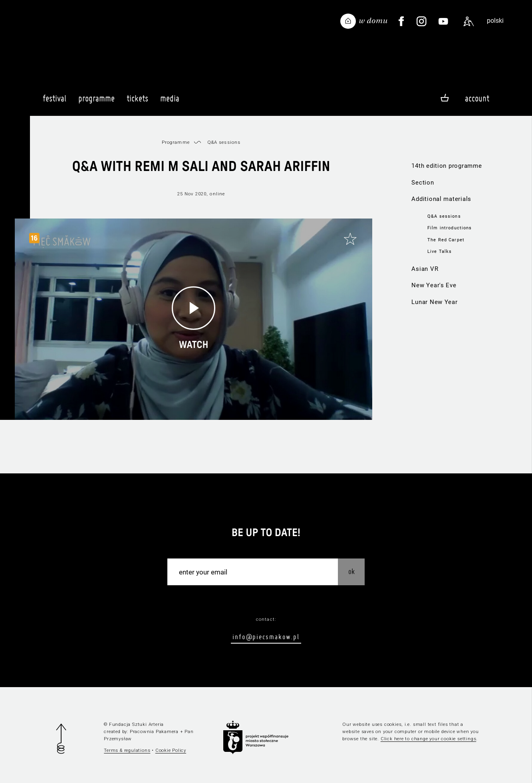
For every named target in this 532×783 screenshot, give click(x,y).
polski (495, 21)
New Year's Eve (434, 285)
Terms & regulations (127, 750)
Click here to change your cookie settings (429, 739)
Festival (55, 102)
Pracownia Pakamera (154, 731)
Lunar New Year (434, 302)
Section (423, 183)
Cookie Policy (171, 750)
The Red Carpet (446, 240)
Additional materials (441, 199)
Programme (96, 102)
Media (170, 102)
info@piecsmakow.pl (266, 637)
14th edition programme (447, 166)
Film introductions (450, 228)
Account (477, 98)
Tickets (137, 102)
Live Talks (440, 251)
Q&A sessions (444, 216)
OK (351, 571)
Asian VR (425, 269)
